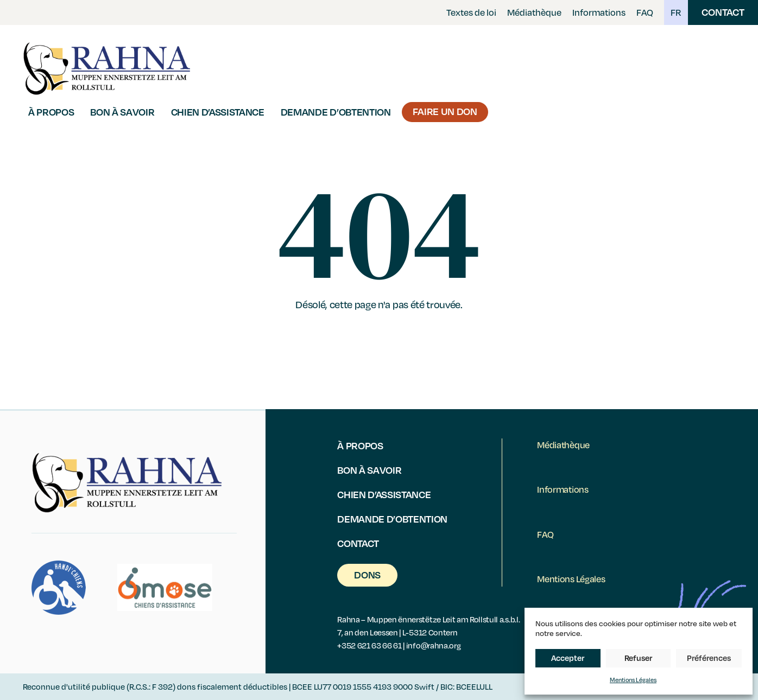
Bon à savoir (369, 470)
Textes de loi (471, 12)
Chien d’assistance (218, 112)
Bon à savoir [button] (122, 112)
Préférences (709, 658)
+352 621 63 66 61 (369, 645)
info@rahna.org (434, 645)
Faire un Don (445, 111)
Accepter (568, 658)
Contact (723, 12)
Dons (367, 574)
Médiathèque (534, 12)
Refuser (638, 658)
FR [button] (676, 12)
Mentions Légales (633, 680)
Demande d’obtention (336, 112)
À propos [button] (51, 112)
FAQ (645, 12)
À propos (360, 445)
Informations (599, 12)
